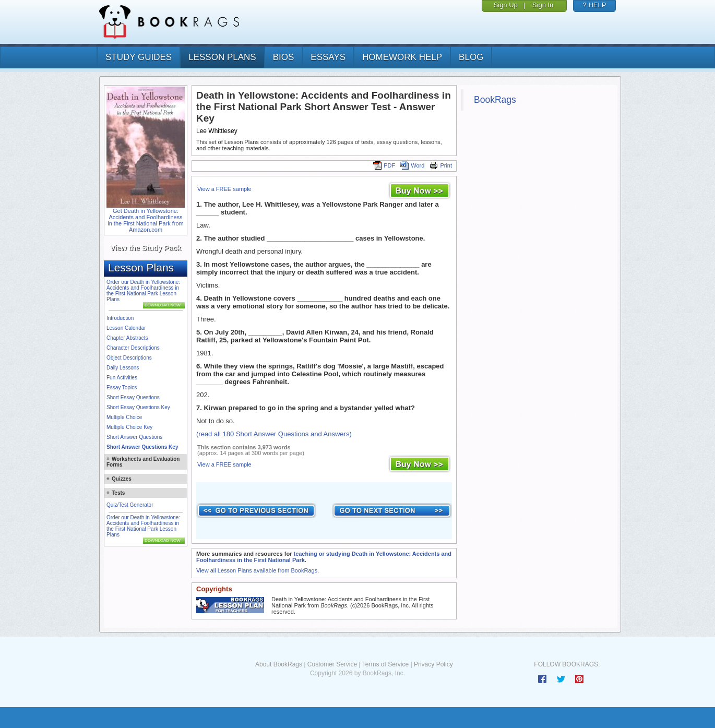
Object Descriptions (129, 358)
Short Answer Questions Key (142, 447)
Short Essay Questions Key (138, 407)
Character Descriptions (133, 348)
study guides (139, 57)
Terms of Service (385, 664)
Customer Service (332, 664)
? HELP (595, 5)
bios (284, 57)
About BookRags (279, 664)
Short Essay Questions (133, 397)
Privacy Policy (433, 664)
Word (412, 165)
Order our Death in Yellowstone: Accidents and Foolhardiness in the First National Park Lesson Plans (143, 291)
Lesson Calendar (126, 328)
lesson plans (222, 57)
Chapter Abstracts (127, 338)
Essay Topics (122, 387)
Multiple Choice (124, 417)
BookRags (495, 100)
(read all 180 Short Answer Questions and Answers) (274, 434)
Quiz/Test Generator (130, 505)
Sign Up (506, 5)
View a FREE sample (224, 189)
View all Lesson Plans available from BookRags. (258, 570)
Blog (471, 57)
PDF (384, 165)
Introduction (120, 318)
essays (328, 57)
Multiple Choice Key (129, 427)
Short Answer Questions (134, 437)
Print (441, 165)
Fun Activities (122, 378)
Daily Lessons (123, 368)
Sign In (543, 5)
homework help (402, 57)
